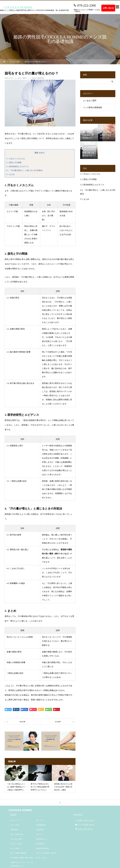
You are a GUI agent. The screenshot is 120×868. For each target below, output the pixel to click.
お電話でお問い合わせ (86, 820)
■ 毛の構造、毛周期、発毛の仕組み (22, 858)
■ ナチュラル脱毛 (16, 844)
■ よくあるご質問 (16, 839)
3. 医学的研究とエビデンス (17, 166)
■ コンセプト (40, 820)
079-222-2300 (87, 5)
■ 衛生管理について (43, 839)
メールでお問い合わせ (86, 825)
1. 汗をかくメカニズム (15, 159)
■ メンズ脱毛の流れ (17, 834)
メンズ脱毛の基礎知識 (36, 78)
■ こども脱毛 (15, 848)
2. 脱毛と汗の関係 (14, 162)
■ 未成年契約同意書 (43, 848)
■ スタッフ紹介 (41, 858)
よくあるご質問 (20, 78)
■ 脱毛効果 (14, 830)
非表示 (42, 153)
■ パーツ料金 (15, 825)
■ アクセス (40, 834)
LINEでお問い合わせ (85, 829)
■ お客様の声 (40, 830)
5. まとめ (10, 174)
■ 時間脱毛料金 (41, 825)
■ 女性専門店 (40, 844)
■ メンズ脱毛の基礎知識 (19, 853)
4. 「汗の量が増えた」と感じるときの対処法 (24, 170)
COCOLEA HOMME (20, 810)
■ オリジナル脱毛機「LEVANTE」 (47, 853)
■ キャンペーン (16, 820)
